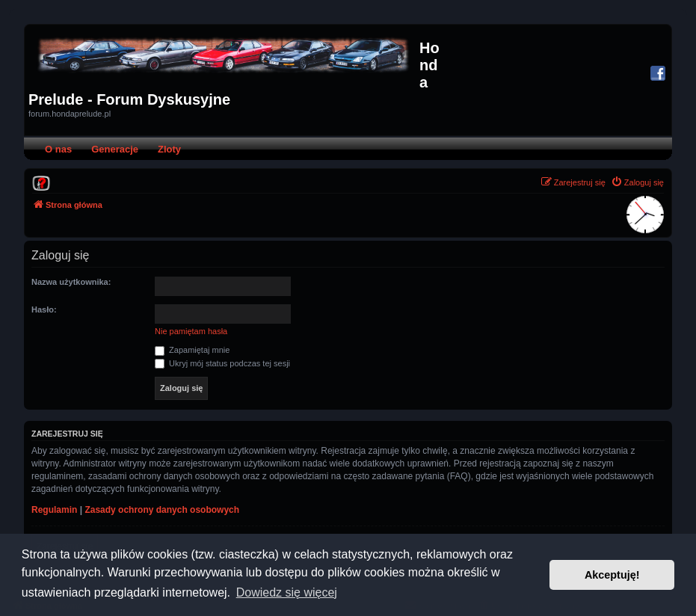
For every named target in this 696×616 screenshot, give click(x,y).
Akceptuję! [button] (612, 575)
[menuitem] (41, 182)
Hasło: (44, 309)
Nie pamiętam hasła (191, 331)
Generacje (115, 149)
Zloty (169, 149)
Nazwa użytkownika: (71, 282)
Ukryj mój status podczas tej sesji (222, 363)
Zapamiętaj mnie (192, 350)
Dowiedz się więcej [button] (287, 592)
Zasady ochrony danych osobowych (162, 510)
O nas (58, 149)
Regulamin (54, 510)
